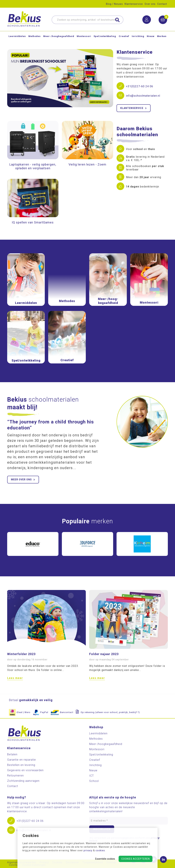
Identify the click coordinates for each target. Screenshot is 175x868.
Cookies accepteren (136, 859)
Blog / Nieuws (114, 4)
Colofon (14, 865)
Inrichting (138, 38)
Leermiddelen (17, 38)
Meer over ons (23, 480)
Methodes (35, 38)
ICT (92, 776)
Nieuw (151, 38)
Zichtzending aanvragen (23, 781)
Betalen (12, 754)
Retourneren (15, 776)
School (94, 781)
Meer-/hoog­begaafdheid (59, 38)
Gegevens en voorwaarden (25, 770)
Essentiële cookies (105, 859)
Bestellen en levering (21, 765)
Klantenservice (134, 4)
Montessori (84, 38)
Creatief (124, 38)
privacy (88, 850)
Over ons (150, 4)
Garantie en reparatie (22, 760)
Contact (162, 4)
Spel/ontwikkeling (105, 38)
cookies (100, 850)
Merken (162, 38)
